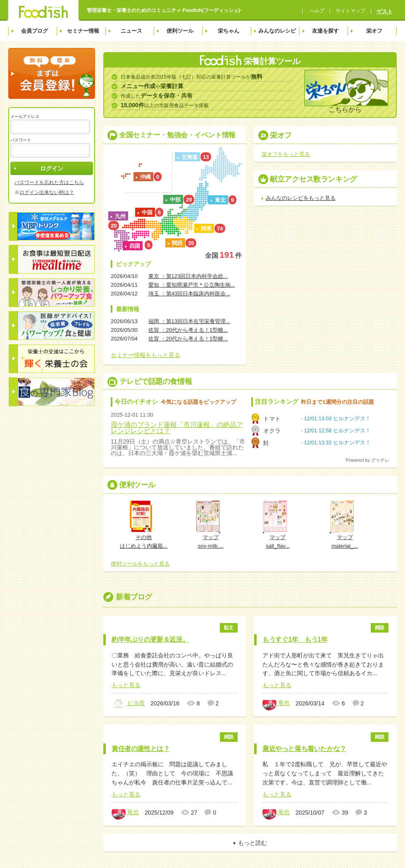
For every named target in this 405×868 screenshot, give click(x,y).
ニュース (131, 31)
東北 (220, 200)
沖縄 (145, 177)
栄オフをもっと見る (286, 154)
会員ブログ (35, 31)
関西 (177, 243)
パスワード (21, 140)
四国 (135, 246)
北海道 (189, 157)
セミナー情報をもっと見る (145, 355)
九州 (120, 216)
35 (191, 243)
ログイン (52, 168)
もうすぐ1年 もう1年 (295, 639)
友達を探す (325, 31)
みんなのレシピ (277, 31)
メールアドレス (25, 116)
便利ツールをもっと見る (140, 564)
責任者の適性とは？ (141, 749)
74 (220, 229)
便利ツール (180, 31)
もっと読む (253, 843)
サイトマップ (350, 11)
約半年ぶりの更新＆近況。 (150, 639)
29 (189, 200)
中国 (147, 212)
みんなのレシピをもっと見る (301, 198)
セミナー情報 (83, 31)
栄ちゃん (229, 31)
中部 (175, 200)
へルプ (316, 11)
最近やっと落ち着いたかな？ (304, 749)
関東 (206, 229)
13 (206, 157)
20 (114, 226)
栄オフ (374, 31)
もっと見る (126, 685)
